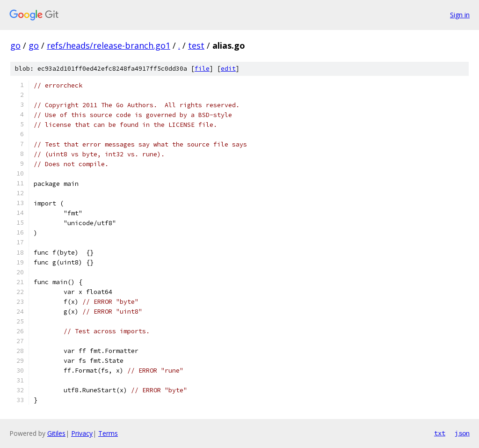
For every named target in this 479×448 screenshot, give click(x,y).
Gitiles (56, 433)
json (462, 433)
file (202, 69)
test (196, 45)
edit (228, 69)
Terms (108, 433)
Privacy (82, 433)
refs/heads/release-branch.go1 (109, 45)
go (15, 45)
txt (440, 433)
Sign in (460, 15)
